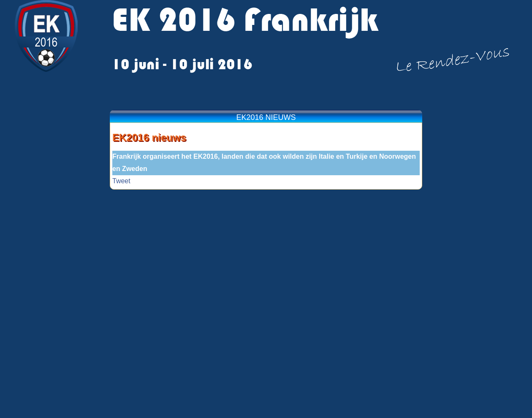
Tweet (121, 181)
